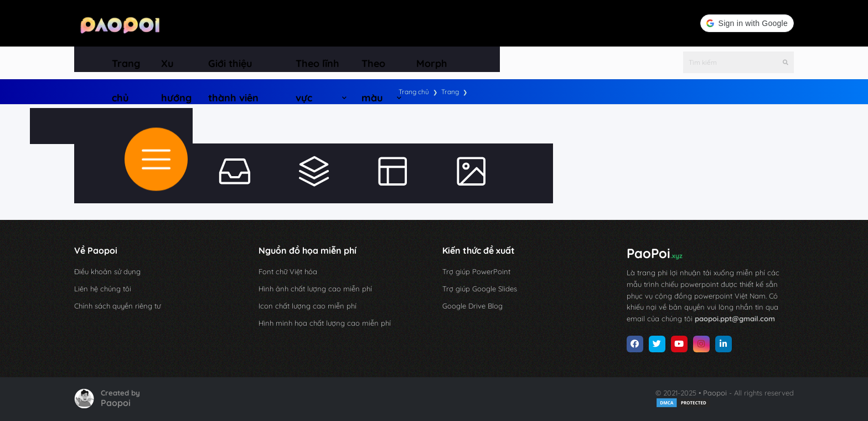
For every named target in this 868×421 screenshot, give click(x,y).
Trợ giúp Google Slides (480, 289)
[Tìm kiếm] (786, 59)
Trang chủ (414, 92)
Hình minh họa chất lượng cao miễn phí (325, 323)
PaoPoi (655, 253)
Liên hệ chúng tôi (103, 289)
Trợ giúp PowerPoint (476, 271)
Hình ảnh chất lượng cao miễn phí (315, 289)
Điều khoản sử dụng (107, 271)
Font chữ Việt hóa (288, 271)
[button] (747, 23)
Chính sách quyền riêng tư (117, 306)
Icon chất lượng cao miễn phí (308, 306)
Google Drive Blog (472, 306)
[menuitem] (129, 59)
